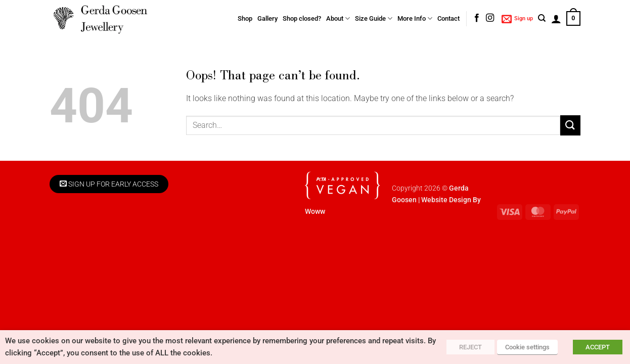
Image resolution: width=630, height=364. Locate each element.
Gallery (267, 18)
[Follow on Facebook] (477, 18)
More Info (415, 18)
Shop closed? (302, 18)
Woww (315, 212)
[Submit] (570, 125)
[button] (517, 19)
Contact (448, 18)
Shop (245, 18)
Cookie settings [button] (527, 347)
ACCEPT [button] (598, 347)
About (338, 18)
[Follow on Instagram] (490, 18)
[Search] (542, 18)
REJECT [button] (470, 347)
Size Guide (374, 18)
